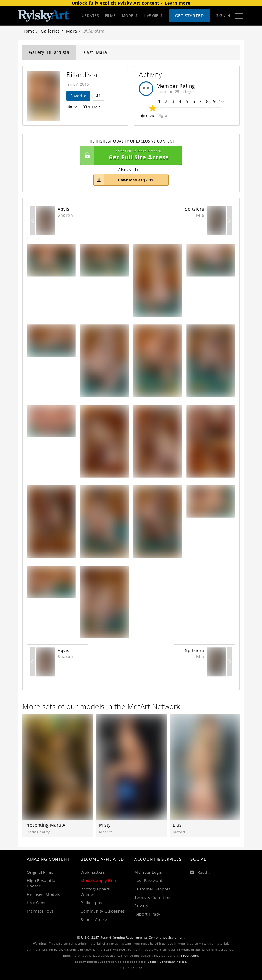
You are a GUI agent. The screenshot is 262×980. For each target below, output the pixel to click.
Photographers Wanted (95, 892)
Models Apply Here (99, 881)
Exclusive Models (43, 895)
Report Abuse (94, 920)
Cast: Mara (96, 52)
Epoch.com (189, 956)
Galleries (50, 31)
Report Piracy (147, 914)
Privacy (141, 906)
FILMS (110, 16)
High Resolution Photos (42, 883)
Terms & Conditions (153, 898)
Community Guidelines (103, 911)
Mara (72, 31)
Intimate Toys (40, 911)
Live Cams (37, 903)
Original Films (40, 872)
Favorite (78, 96)
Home (29, 31)
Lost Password (149, 881)
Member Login (148, 872)
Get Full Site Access (129, 155)
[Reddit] (200, 873)
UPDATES (91, 16)
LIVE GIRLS (153, 16)
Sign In (223, 16)
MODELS (130, 16)
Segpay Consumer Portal (167, 962)
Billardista (82, 75)
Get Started (190, 16)
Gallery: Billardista (49, 52)
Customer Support (152, 889)
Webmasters (93, 872)
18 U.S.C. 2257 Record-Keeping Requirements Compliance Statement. (131, 937)
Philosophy (91, 903)
